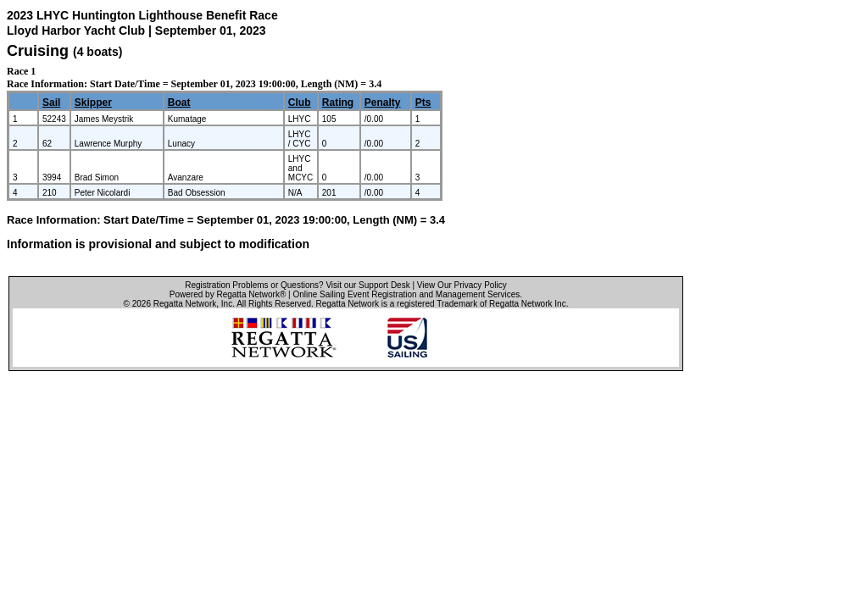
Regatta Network (185, 304)
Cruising (38, 51)
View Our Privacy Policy (462, 285)
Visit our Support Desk (367, 285)
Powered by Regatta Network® (228, 294)
